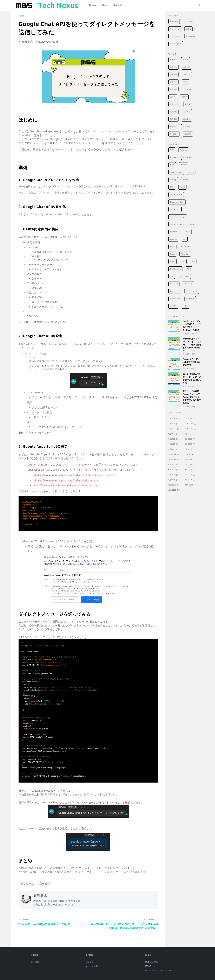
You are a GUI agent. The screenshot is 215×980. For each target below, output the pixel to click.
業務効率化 (27, 884)
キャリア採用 (92, 966)
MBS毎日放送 (152, 962)
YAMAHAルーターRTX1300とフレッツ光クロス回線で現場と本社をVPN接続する (192, 345)
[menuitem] (93, 5)
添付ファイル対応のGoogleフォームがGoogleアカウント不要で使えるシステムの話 (192, 397)
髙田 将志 (45, 884)
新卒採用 (89, 962)
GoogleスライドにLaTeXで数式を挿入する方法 (192, 362)
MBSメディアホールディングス (160, 970)
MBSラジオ (150, 966)
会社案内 (35, 962)
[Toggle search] (199, 5)
